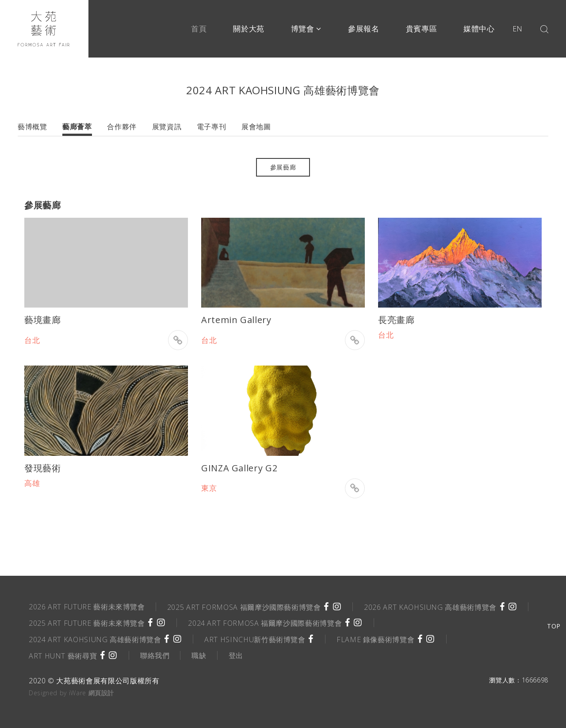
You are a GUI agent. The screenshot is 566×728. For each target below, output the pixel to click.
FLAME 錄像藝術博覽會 (375, 639)
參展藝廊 (283, 167)
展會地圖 (256, 127)
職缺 (199, 655)
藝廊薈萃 (77, 127)
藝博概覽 (33, 127)
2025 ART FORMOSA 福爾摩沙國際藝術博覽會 (244, 607)
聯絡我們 (155, 655)
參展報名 (364, 29)
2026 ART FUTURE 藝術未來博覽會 (87, 607)
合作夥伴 (122, 127)
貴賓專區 (422, 29)
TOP (554, 626)
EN (518, 29)
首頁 (199, 29)
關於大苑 (249, 29)
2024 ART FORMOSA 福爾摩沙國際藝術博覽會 (265, 623)
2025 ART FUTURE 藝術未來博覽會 (87, 623)
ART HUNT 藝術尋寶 (63, 656)
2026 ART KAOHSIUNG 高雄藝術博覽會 (430, 607)
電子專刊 (212, 127)
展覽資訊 (167, 127)
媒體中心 (479, 29)
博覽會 (306, 29)
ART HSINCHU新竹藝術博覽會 (255, 639)
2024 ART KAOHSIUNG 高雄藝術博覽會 (95, 639)
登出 (236, 655)
